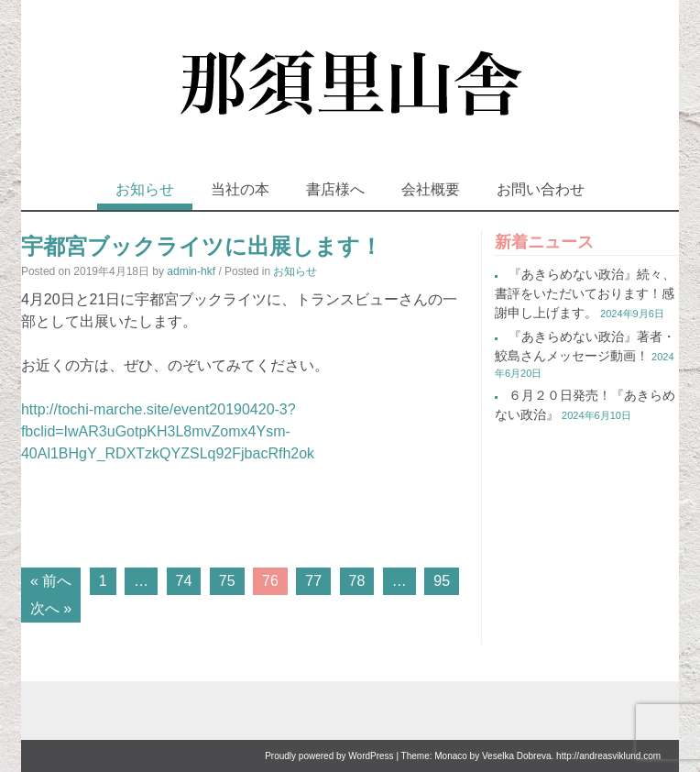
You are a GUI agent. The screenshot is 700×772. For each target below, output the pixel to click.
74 (184, 581)
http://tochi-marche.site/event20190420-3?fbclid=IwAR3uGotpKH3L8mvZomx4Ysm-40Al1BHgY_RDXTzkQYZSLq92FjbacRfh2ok (168, 431)
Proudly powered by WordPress (329, 756)
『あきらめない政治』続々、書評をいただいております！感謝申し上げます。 (585, 293)
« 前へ (51, 581)
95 (442, 581)
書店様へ (335, 189)
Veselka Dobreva (517, 756)
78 (357, 581)
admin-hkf (191, 271)
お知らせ (145, 189)
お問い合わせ (541, 189)
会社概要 (431, 189)
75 (227, 581)
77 (313, 581)
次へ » (51, 608)
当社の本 (240, 189)
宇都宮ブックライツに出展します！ (202, 246)
